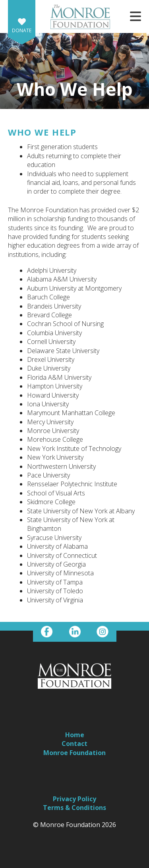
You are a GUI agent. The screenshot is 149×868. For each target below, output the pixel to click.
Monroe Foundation (74, 753)
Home (75, 735)
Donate (22, 30)
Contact (74, 744)
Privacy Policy (74, 799)
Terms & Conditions (74, 808)
